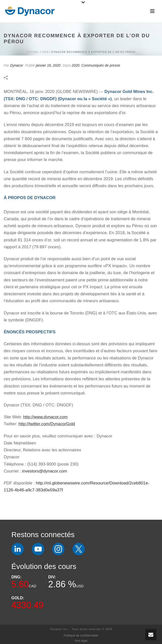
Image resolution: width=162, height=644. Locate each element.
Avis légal (81, 641)
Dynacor (17, 65)
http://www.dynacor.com (45, 417)
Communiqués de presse (101, 65)
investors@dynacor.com (45, 471)
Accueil (33, 52)
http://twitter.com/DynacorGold (47, 424)
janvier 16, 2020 (48, 65)
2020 (45, 52)
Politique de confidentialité (81, 636)
